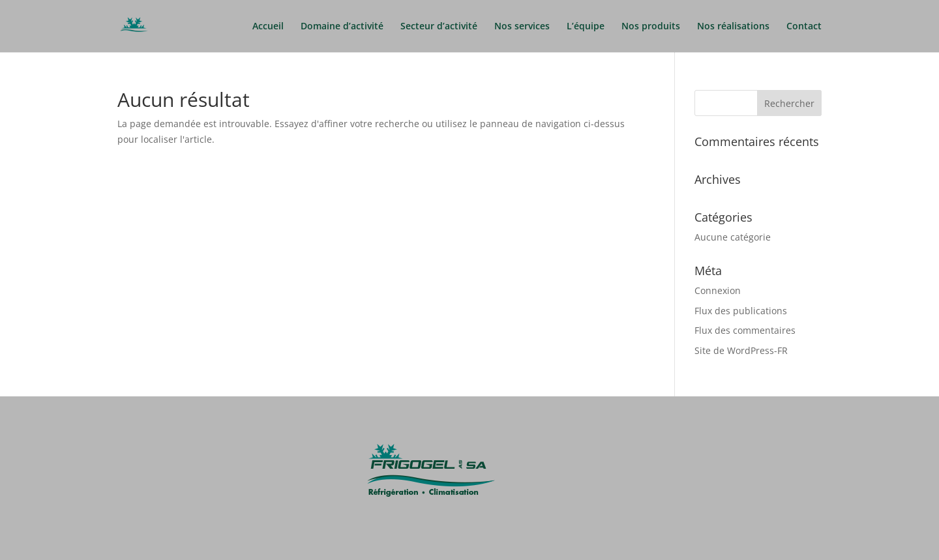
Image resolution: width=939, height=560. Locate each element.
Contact (804, 27)
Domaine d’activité (342, 27)
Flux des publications (741, 311)
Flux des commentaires (745, 330)
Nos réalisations (733, 27)
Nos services (522, 27)
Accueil (268, 27)
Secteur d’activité (439, 27)
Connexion (718, 290)
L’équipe (586, 27)
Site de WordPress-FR (741, 350)
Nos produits (651, 27)
